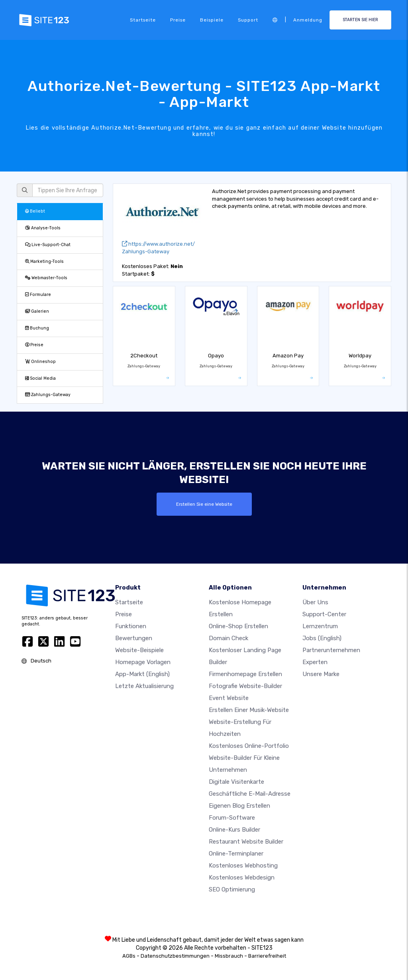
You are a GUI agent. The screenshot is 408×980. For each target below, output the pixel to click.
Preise (178, 20)
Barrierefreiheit (267, 956)
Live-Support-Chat (48, 245)
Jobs (322, 638)
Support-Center (324, 614)
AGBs (129, 956)
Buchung (37, 328)
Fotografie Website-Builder (245, 686)
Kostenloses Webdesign (242, 877)
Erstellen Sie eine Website (204, 504)
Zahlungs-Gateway (48, 395)
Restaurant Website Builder (246, 842)
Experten (315, 662)
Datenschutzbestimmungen (175, 956)
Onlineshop (40, 362)
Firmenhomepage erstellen (245, 674)
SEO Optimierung (232, 889)
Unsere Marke (321, 674)
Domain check (229, 638)
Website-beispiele (139, 650)
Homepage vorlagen (143, 662)
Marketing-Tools (44, 261)
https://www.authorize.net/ (158, 244)
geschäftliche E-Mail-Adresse (250, 794)
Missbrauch (229, 956)
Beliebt (35, 211)
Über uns (315, 602)
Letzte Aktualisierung (144, 686)
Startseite (143, 20)
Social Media (40, 378)
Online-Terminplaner (236, 854)
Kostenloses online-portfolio (249, 746)
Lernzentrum (320, 626)
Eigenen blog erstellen (239, 806)
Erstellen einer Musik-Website (249, 710)
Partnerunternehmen (331, 650)
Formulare (38, 295)
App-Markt (142, 674)
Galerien (37, 311)
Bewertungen (134, 638)
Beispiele (212, 20)
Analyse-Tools (43, 228)
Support (248, 20)
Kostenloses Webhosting (243, 866)
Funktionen (131, 626)
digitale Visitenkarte (236, 782)
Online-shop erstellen (238, 626)
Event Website (229, 698)
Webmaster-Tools (46, 278)
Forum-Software (232, 818)
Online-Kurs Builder (234, 830)
